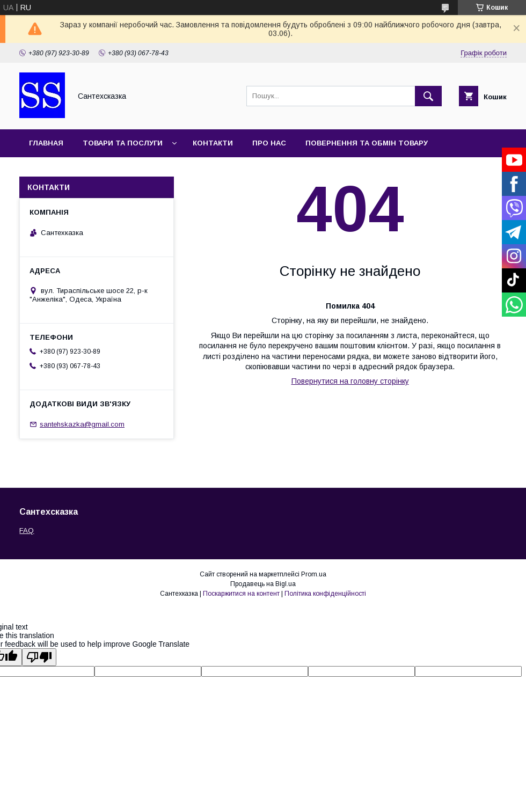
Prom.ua (314, 574)
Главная (46, 143)
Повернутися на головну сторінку (350, 381)
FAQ (27, 531)
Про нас (269, 143)
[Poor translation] (39, 657)
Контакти (213, 143)
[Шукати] (428, 96)
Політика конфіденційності (325, 594)
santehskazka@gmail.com (82, 424)
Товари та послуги (123, 143)
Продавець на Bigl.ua (263, 584)
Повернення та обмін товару (367, 143)
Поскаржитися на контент (241, 594)
